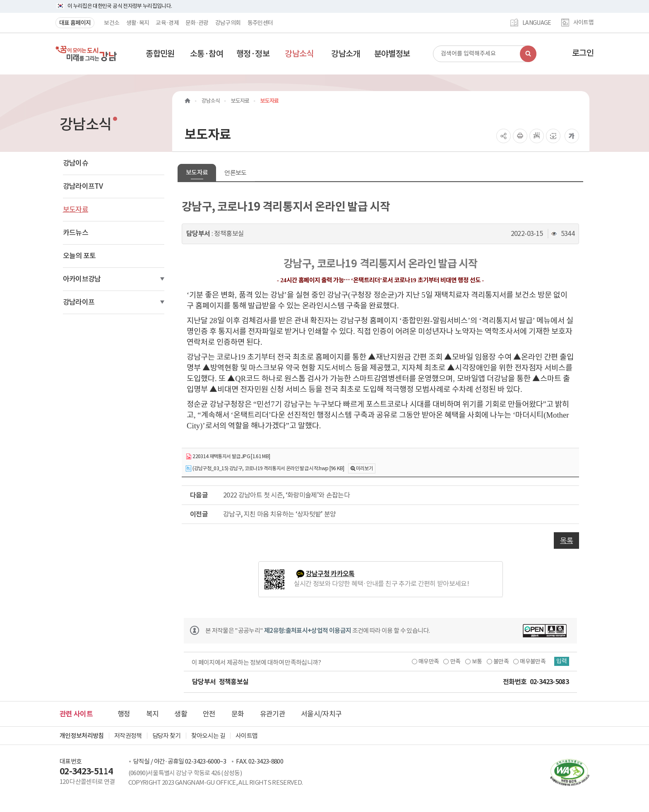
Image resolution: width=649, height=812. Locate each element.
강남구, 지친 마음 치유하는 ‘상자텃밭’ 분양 (280, 514)
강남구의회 (228, 23)
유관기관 (273, 714)
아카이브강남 (82, 279)
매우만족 (425, 661)
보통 (473, 661)
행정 (124, 714)
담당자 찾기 (167, 736)
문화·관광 (197, 23)
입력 (561, 661)
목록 (566, 541)
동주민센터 (260, 23)
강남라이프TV (83, 186)
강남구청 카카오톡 (330, 574)
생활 (181, 714)
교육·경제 (167, 23)
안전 (209, 714)
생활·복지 (138, 23)
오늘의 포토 (79, 256)
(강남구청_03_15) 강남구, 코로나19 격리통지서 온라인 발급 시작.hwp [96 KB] (265, 469)
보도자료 (76, 209)
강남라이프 (79, 302)
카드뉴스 (76, 233)
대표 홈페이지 (75, 23)
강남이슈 (76, 163)
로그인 (583, 53)
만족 (452, 661)
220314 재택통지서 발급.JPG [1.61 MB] (228, 457)
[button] (160, 54)
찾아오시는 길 (208, 736)
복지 (153, 714)
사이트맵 (583, 23)
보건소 (112, 23)
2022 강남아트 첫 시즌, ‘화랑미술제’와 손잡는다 (286, 495)
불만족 (497, 661)
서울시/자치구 (321, 714)
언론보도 (235, 173)
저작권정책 (128, 736)
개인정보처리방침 (82, 736)
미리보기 (364, 468)
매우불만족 (529, 661)
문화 (238, 714)
